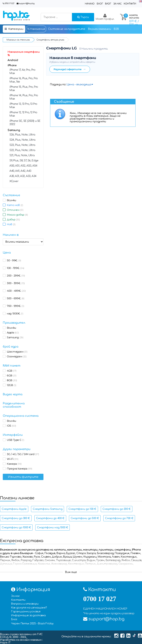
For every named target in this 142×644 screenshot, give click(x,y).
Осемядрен (16, 356)
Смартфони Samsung (48, 509)
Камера (14, 464)
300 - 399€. (15, 283)
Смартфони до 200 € (117, 509)
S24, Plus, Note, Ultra (22, 140)
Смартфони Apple (14, 509)
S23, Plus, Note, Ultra (22, 145)
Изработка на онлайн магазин (21, 640)
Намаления (36, 29)
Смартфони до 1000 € (16, 528)
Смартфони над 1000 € (53, 528)
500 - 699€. (15, 298)
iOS (11, 426)
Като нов (14, 205)
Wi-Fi (12, 459)
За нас (118, 4)
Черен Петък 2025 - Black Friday (32, 624)
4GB (11, 371)
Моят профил (105, 17)
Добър (13, 219)
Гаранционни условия (26, 612)
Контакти (130, 4)
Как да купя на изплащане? (29, 608)
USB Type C (15, 440)
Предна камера (19, 469)
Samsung (14, 130)
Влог (108, 4)
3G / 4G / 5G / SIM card (22, 454)
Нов (10, 224)
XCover (14, 181)
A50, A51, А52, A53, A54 (23, 166)
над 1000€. (14, 313)
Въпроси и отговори (25, 604)
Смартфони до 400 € (50, 518)
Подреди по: (58, 84)
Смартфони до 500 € (85, 518)
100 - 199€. (15, 268)
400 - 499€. (16, 291)
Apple (12, 333)
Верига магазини (99, 29)
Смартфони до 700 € (119, 518)
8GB (11, 380)
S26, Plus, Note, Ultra (22, 135)
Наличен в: (11, 235)
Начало (90, 4)
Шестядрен (17, 352)
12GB (11, 385)
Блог (100, 4)
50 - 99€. (13, 260)
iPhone (12, 65)
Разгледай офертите (70, 69)
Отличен (14, 210)
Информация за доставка (28, 615)
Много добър (17, 215)
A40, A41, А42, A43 (20, 171)
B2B (116, 29)
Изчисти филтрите (23, 477)
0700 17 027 (10, 3)
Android (13, 60)
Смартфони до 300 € (16, 518)
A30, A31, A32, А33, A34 (23, 176)
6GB (11, 375)
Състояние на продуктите (67, 29)
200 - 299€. (15, 276)
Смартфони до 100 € (82, 509)
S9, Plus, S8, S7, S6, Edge (24, 161)
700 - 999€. (15, 306)
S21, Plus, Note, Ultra (22, 155)
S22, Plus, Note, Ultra (22, 150)
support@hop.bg (27, 3)
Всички (11, 200)
